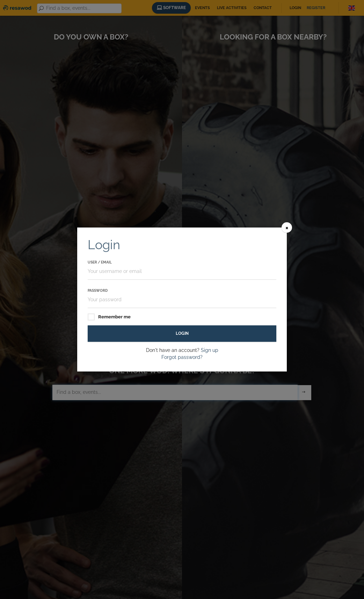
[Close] (287, 228)
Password (98, 291)
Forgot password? (182, 357)
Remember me (109, 317)
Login (182, 333)
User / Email (100, 262)
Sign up (210, 350)
